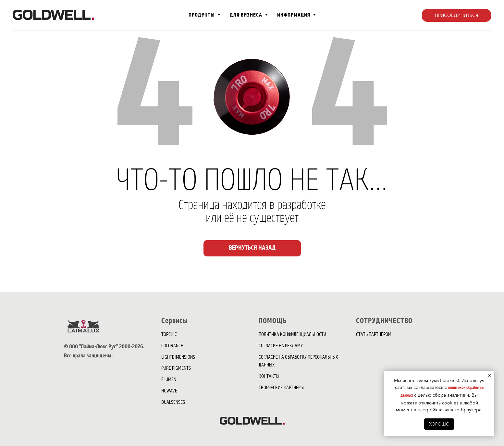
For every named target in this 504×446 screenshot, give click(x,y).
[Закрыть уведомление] (489, 376)
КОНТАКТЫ (269, 377)
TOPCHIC (169, 335)
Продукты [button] (202, 15)
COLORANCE (172, 346)
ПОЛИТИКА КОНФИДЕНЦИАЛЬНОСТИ (292, 335)
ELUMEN (169, 380)
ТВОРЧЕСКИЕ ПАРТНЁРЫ (281, 388)
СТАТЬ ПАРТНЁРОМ (374, 335)
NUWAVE (169, 391)
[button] (456, 16)
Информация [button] (294, 15)
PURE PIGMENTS (176, 369)
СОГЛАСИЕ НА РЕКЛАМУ (281, 346)
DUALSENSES (173, 403)
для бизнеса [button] (247, 15)
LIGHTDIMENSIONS (178, 358)
